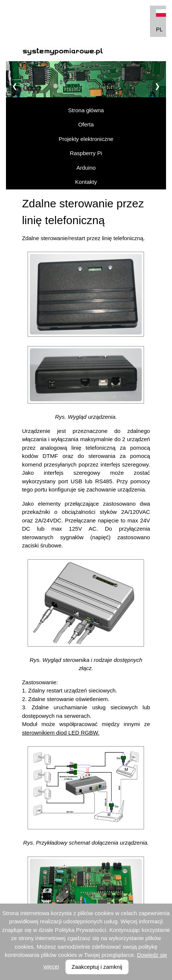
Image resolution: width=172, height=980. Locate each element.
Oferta (86, 124)
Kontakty (86, 182)
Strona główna (86, 110)
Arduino (86, 168)
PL (161, 21)
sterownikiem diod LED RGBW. (61, 733)
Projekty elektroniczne (86, 139)
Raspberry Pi (86, 153)
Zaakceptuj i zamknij (97, 967)
